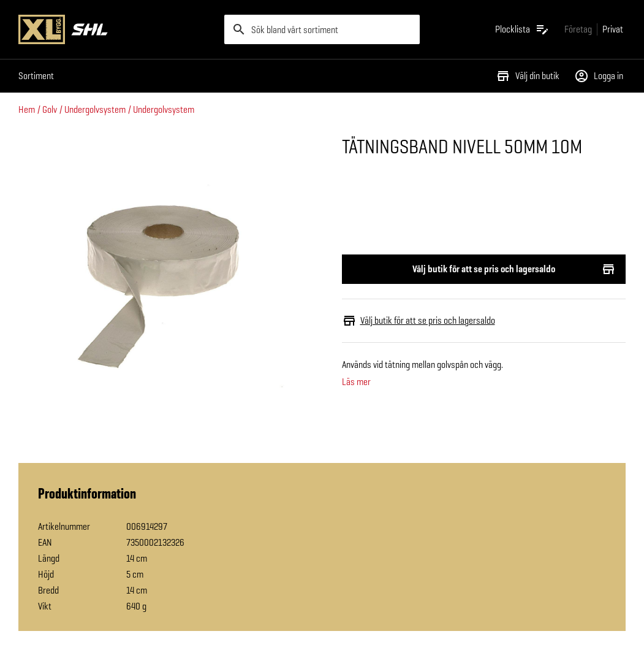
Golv (50, 109)
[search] (322, 29)
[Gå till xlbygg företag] (578, 29)
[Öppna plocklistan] (522, 29)
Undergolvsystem (95, 109)
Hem (27, 109)
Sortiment (36, 76)
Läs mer (356, 382)
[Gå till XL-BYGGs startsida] (116, 29)
